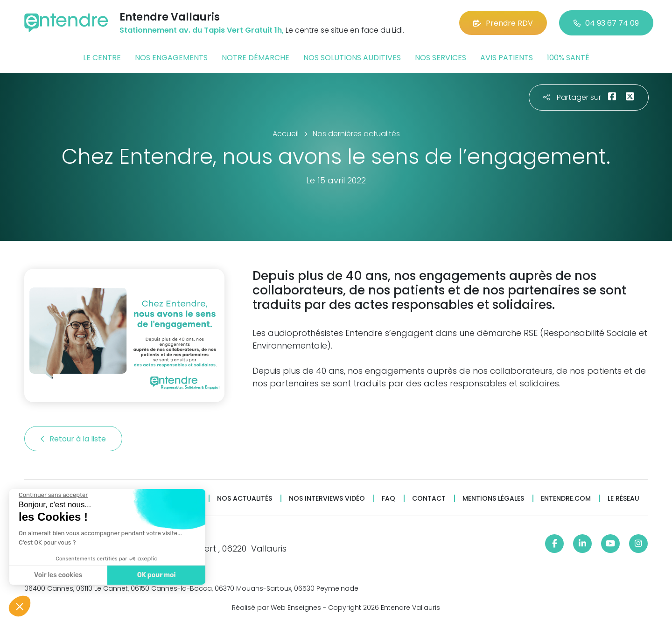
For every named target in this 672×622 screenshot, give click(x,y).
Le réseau (623, 499)
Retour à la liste (73, 439)
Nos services (441, 58)
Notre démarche (255, 58)
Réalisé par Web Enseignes (276, 608)
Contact (429, 499)
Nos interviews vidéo (327, 499)
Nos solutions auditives (352, 58)
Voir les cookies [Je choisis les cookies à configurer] (57, 575)
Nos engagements (171, 58)
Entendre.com (566, 499)
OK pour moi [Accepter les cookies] (155, 575)
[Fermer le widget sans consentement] (52, 495)
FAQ (388, 499)
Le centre (102, 58)
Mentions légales (493, 499)
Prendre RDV (503, 23)
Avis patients (507, 58)
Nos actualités (245, 499)
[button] (20, 606)
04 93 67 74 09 (606, 23)
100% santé (568, 58)
